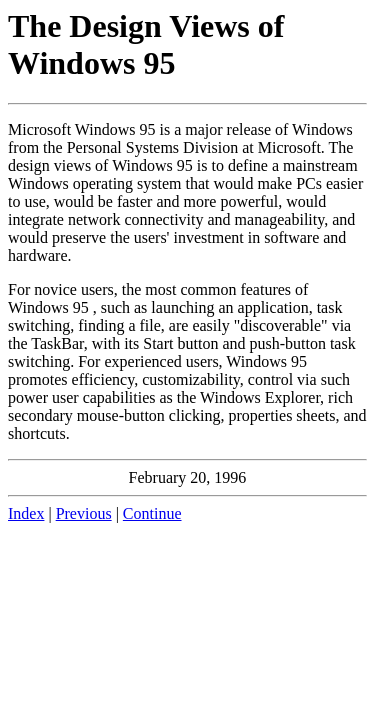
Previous (84, 513)
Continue (152, 513)
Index (26, 513)
